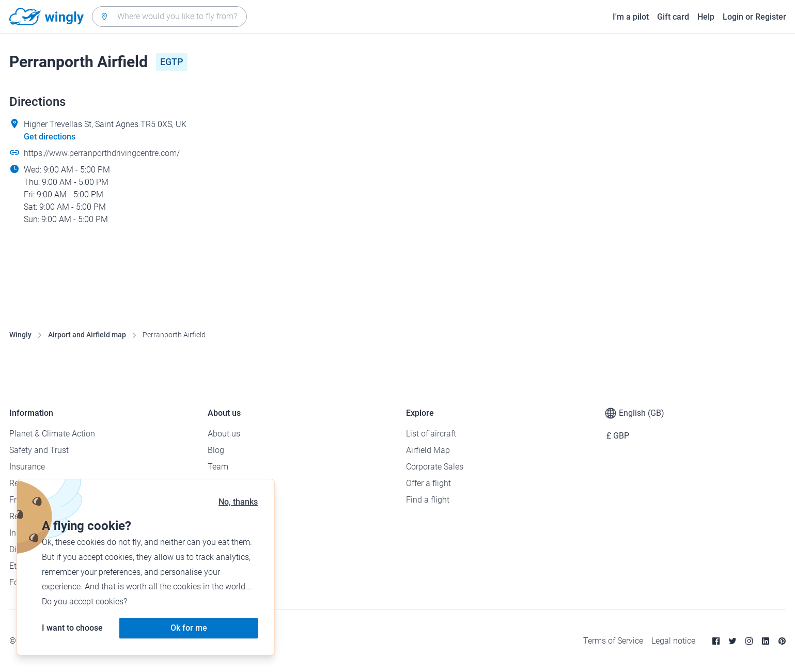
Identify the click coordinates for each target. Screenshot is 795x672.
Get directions (50, 137)
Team (218, 467)
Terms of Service (613, 641)
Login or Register (754, 17)
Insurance (27, 467)
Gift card (673, 17)
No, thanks (238, 502)
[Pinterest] (782, 641)
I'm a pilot (631, 17)
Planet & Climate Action (52, 434)
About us (224, 434)
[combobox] (169, 17)
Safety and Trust (39, 450)
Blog (216, 450)
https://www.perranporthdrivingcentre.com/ (102, 153)
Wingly (20, 335)
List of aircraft (431, 434)
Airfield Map (428, 450)
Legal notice (673, 641)
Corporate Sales (435, 467)
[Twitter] (732, 641)
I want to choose (72, 628)
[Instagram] (749, 641)
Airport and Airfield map (87, 335)
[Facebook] (716, 641)
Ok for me (189, 628)
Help (706, 17)
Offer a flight (428, 483)
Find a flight (428, 500)
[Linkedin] (766, 641)
